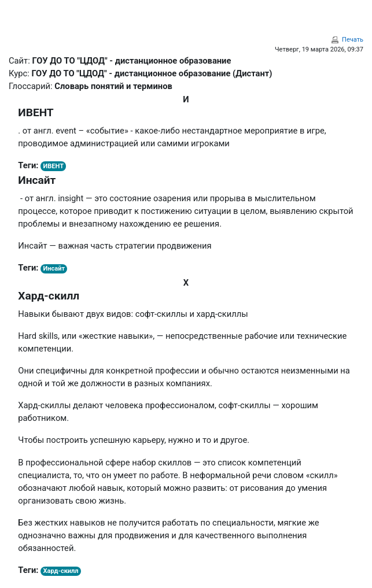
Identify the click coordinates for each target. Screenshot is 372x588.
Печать (353, 40)
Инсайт (54, 269)
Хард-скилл (61, 571)
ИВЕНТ (54, 166)
